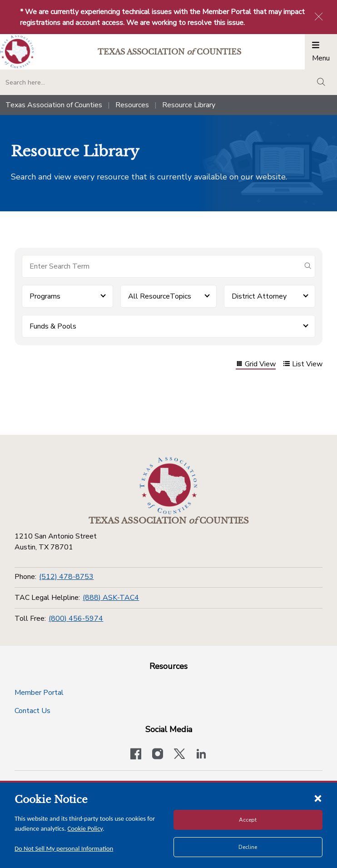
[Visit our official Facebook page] (136, 755)
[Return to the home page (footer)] (168, 486)
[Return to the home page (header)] (17, 52)
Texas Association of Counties (54, 105)
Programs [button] (45, 296)
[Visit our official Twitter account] (179, 755)
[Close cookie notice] (318, 798)
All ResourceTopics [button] (160, 296)
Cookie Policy (85, 828)
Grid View (256, 365)
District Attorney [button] (259, 296)
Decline (248, 847)
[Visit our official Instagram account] (158, 755)
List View (303, 365)
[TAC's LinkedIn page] (201, 755)
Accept (248, 820)
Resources (132, 105)
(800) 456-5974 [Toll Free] (76, 619)
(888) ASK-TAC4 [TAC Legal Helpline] (111, 598)
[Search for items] (161, 266)
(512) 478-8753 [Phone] (66, 577)
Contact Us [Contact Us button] (32, 711)
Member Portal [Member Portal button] (39, 693)
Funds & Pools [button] (53, 326)
